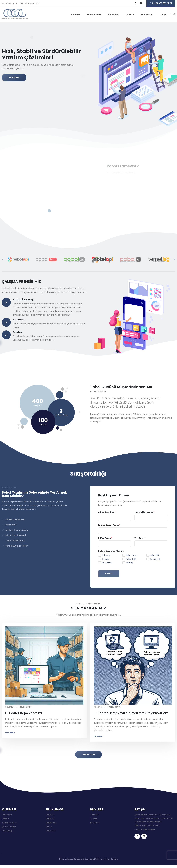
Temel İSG (155, 559)
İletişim (163, 15)
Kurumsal (76, 15)
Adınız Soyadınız (107, 512)
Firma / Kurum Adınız (109, 525)
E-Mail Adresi (105, 538)
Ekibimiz (5, 819)
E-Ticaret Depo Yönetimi (24, 713)
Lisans (43, 425)
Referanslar (147, 15)
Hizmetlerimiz (94, 15)
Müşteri (38, 405)
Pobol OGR (131, 559)
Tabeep (130, 563)
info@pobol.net (148, 830)
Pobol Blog (7, 831)
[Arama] (174, 14)
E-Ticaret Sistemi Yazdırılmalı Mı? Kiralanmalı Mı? (131, 713)
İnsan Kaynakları (9, 823)
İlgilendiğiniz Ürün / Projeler (111, 551)
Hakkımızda (7, 815)
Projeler (130, 15)
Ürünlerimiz (114, 15)
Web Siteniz (140, 538)
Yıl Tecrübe (61, 415)
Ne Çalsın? (107, 563)
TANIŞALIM (14, 79)
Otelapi (105, 559)
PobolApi (106, 555)
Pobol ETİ (154, 555)
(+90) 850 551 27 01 (151, 826)
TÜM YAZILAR (89, 754)
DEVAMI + (10, 733)
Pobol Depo (132, 555)
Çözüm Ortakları (9, 827)
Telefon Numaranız (145, 512)
